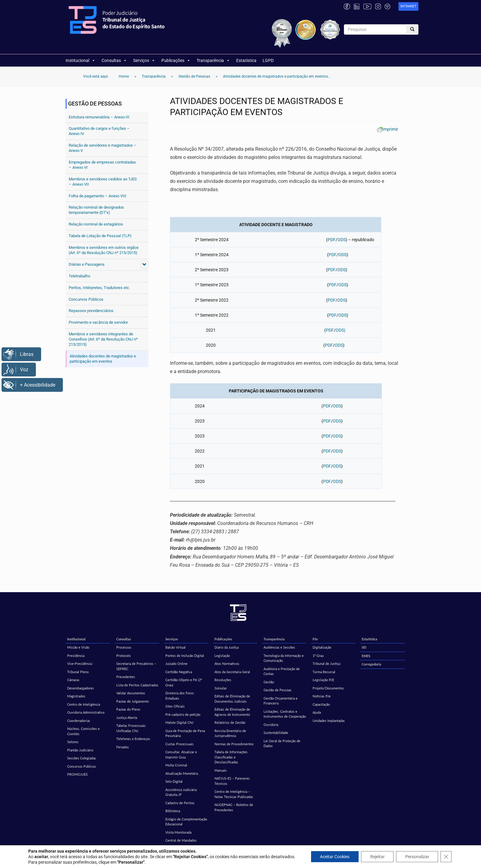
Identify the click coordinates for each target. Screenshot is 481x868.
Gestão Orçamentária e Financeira (281, 701)
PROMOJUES (77, 774)
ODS (342, 240)
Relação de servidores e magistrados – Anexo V (103, 148)
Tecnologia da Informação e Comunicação (284, 658)
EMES (366, 656)
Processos (124, 647)
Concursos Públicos (86, 299)
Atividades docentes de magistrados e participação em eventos (103, 359)
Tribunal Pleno (78, 672)
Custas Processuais (179, 744)
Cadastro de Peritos (180, 803)
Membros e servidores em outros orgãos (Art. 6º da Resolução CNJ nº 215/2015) (104, 250)
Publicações (176, 60)
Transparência (213, 60)
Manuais (221, 770)
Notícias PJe (322, 696)
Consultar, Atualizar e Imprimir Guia (181, 754)
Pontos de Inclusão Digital (185, 656)
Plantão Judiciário (80, 750)
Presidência (76, 656)
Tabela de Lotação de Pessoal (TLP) (100, 236)
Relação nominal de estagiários (96, 224)
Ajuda (317, 712)
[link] (408, 7)
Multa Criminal (176, 765)
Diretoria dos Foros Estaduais (180, 696)
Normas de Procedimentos (234, 744)
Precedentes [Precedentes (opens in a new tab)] (126, 677)
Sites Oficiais (175, 706)
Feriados (123, 747)
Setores (73, 742)
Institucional (81, 60)
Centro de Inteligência (84, 704)
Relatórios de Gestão (230, 722)
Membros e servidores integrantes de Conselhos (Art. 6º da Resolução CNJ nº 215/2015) (103, 339)
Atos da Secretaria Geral (232, 672)
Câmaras (73, 680)
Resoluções (223, 680)
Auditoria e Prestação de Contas (282, 671)
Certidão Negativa (179, 672)
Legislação (222, 656)
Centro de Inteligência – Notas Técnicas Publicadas (234, 794)
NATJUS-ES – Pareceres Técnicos (232, 781)
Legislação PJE (323, 680)
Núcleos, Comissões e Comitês (83, 731)
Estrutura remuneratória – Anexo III (99, 117)
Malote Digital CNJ (179, 722)
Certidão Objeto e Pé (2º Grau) (184, 682)
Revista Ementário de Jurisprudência (230, 733)
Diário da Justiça (227, 647)
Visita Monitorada (178, 832)
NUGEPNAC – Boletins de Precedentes (234, 807)
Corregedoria (371, 664)
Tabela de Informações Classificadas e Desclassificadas (231, 757)
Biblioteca (173, 811)
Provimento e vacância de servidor (98, 322)
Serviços (144, 60)
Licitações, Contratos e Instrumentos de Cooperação (285, 714)
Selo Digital (174, 781)
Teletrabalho (79, 276)
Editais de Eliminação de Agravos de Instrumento (232, 712)
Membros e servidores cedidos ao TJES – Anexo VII (103, 182)
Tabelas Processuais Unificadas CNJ (131, 728)
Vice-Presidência (80, 664)
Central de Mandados (181, 840)
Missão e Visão (78, 647)
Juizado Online (176, 664)
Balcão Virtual (175, 647)
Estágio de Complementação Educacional (186, 822)
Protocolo (123, 656)
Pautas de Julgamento (133, 701)
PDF (332, 240)
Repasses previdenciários (91, 311)
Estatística (246, 60)
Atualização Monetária (182, 773)
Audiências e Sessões (279, 647)
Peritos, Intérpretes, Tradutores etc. (99, 288)
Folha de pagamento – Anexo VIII (98, 196)
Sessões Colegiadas (82, 758)
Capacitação (321, 704)
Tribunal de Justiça (326, 664)
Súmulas (221, 688)
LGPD (268, 60)
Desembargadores (81, 688)
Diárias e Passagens (87, 264)
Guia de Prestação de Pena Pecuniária (185, 733)
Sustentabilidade (276, 733)
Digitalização (322, 647)
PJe (315, 639)
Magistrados (76, 696)
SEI (364, 647)
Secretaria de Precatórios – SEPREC (136, 666)
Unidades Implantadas (329, 721)
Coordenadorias (79, 721)
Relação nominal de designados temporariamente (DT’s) (96, 210)
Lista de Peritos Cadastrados (137, 685)
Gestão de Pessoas (277, 690)
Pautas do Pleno (128, 709)
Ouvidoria (271, 725)
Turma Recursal (324, 672)
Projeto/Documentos (328, 688)
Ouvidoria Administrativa (86, 712)
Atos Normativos (227, 664)
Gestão (269, 682)
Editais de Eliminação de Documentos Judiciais (232, 699)
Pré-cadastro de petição (183, 714)
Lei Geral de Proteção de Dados (282, 743)
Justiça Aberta (127, 718)
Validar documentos (131, 693)
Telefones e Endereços (133, 739)
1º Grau (318, 656)
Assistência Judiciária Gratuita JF (181, 792)
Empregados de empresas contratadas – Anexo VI (102, 165)
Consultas (114, 60)
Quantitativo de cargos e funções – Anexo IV (99, 131)
